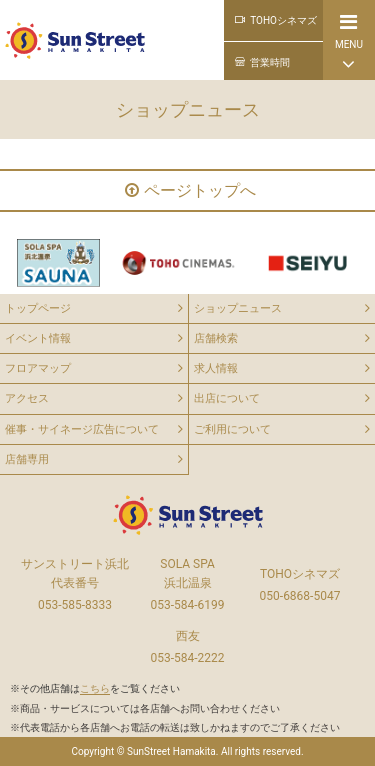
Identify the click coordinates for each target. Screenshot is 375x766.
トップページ (38, 308)
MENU (349, 43)
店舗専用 (27, 459)
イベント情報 (38, 338)
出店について (227, 398)
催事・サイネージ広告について (82, 429)
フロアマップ (38, 368)
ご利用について (232, 429)
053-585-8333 (75, 605)
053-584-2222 (187, 658)
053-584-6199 (187, 605)
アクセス (27, 398)
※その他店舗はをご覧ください (95, 688)
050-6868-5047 (300, 596)
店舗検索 (216, 338)
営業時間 (262, 62)
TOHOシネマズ (276, 20)
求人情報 (216, 368)
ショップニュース (238, 308)
